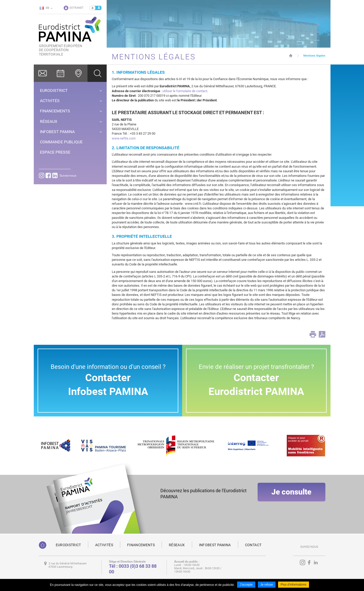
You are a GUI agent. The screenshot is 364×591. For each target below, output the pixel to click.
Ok (97, 73)
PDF (322, 334)
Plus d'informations (294, 585)
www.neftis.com (124, 138)
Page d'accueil (291, 56)
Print (313, 334)
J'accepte (246, 585)
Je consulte (291, 497)
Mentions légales (314, 56)
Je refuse (267, 585)
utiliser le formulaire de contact (185, 91)
